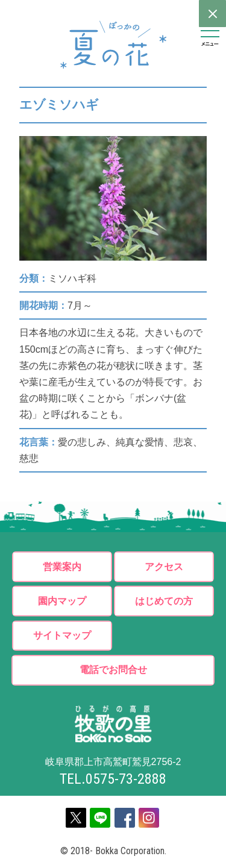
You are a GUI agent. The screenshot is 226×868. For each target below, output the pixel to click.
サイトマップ (62, 637)
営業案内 (62, 567)
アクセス (164, 567)
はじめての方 (164, 602)
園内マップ (62, 602)
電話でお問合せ (113, 672)
